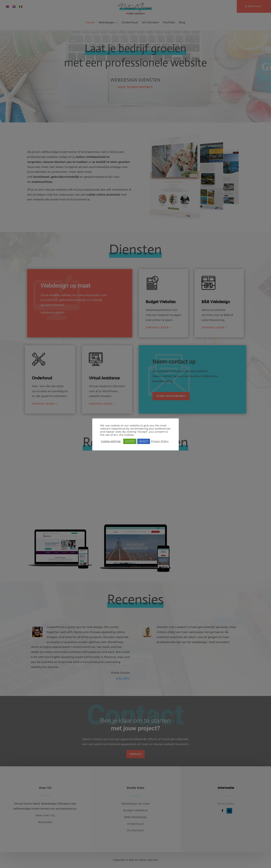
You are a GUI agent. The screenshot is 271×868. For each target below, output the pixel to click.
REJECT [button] (144, 441)
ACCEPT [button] (130, 441)
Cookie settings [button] (111, 441)
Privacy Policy (160, 441)
